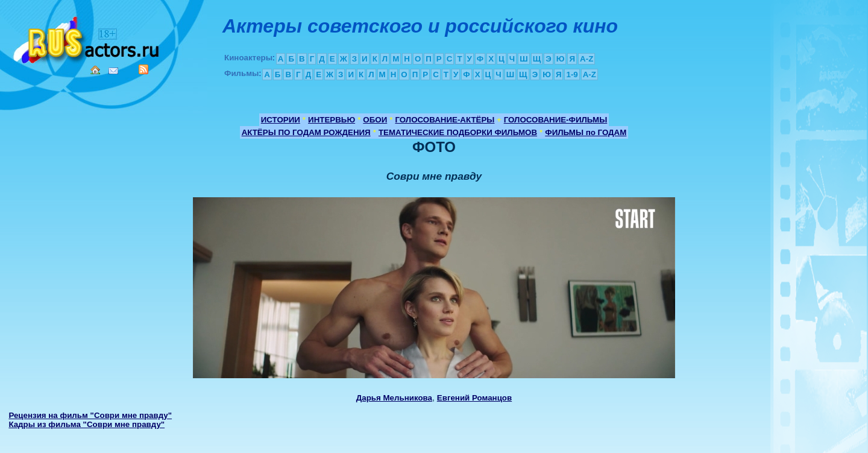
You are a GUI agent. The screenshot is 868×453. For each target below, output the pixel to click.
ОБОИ (375, 120)
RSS (143, 69)
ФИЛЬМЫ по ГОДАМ (586, 132)
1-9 (572, 74)
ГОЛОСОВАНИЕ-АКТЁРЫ (445, 120)
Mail (113, 71)
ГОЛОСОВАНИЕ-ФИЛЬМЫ (556, 120)
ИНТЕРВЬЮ (332, 120)
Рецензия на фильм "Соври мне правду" (90, 415)
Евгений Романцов (474, 398)
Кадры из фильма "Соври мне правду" (86, 424)
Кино (87, 38)
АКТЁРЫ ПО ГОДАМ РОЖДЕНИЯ (306, 132)
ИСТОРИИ (281, 120)
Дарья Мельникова (394, 398)
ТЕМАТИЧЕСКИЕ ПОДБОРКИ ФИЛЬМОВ (458, 132)
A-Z (587, 59)
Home (95, 70)
